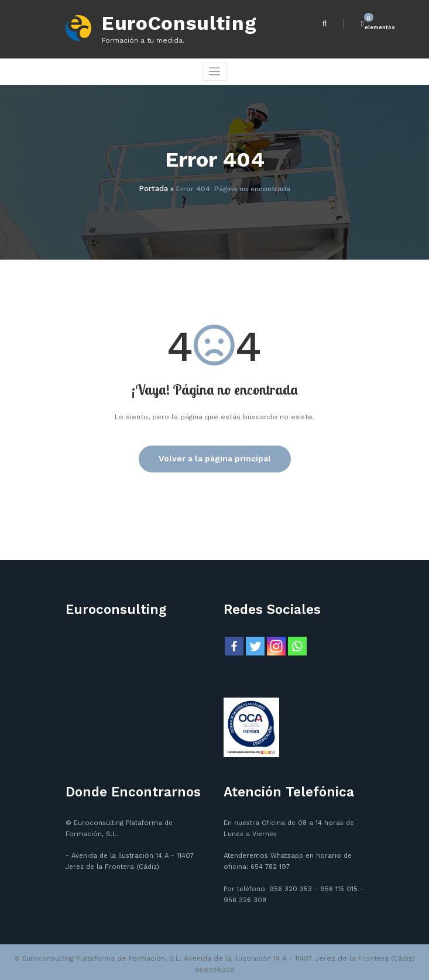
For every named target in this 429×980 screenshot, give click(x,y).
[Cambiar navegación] (214, 69)
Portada (153, 185)
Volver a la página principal (215, 455)
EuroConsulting (170, 22)
